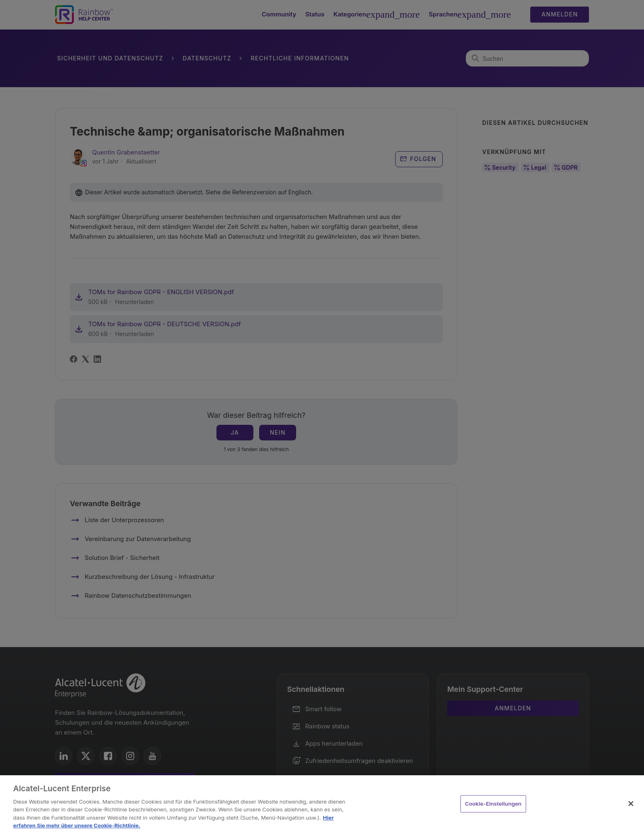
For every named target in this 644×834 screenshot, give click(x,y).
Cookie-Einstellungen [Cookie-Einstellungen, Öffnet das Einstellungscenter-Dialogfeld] (493, 804)
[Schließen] (631, 804)
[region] (322, 805)
